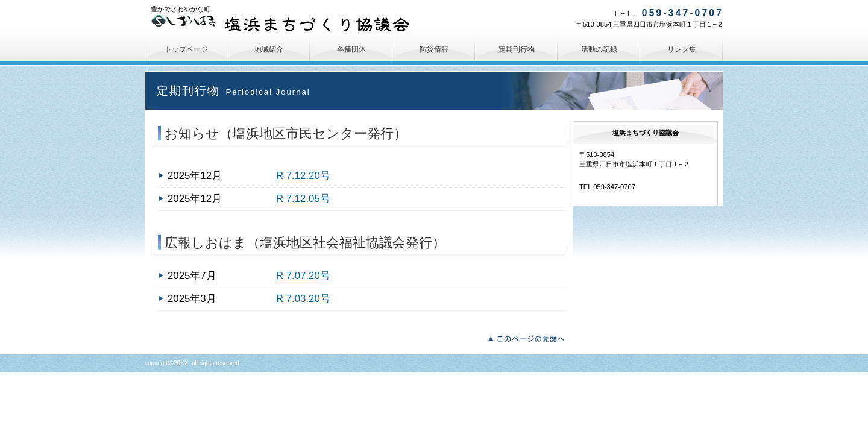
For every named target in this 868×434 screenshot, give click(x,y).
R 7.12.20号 (303, 176)
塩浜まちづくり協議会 (286, 24)
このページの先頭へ (530, 338)
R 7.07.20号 (303, 276)
